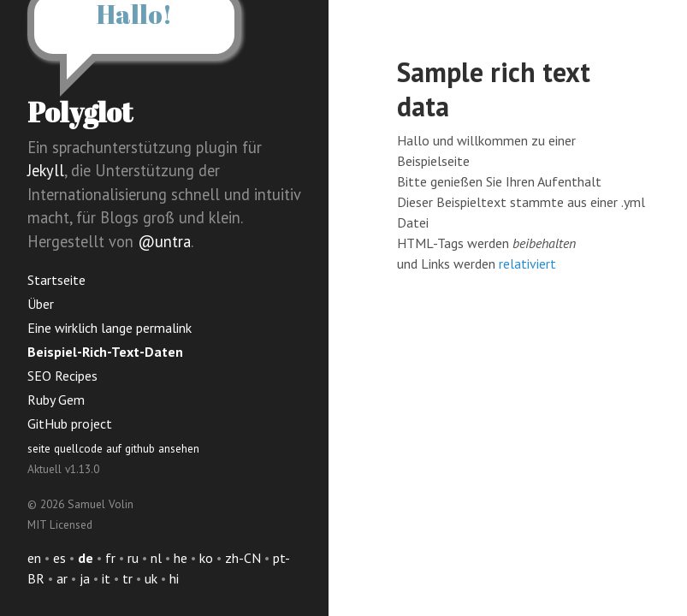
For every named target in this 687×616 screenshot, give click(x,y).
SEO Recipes (62, 376)
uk (151, 578)
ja (85, 578)
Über (41, 304)
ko (206, 558)
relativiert (527, 264)
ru (133, 558)
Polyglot (80, 112)
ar (62, 578)
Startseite (56, 280)
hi (174, 578)
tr (127, 578)
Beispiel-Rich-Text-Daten (105, 352)
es (59, 558)
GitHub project (70, 423)
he (181, 558)
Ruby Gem (56, 400)
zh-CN (243, 558)
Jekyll (46, 170)
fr (110, 558)
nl (156, 558)
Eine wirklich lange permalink (110, 328)
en (34, 558)
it (106, 578)
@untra (164, 241)
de (86, 558)
